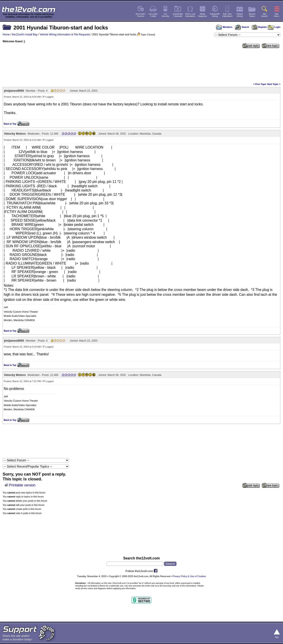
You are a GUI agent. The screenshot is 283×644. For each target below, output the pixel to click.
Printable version (22, 485)
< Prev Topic (260, 84)
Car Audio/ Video (153, 15)
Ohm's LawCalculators (190, 15)
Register (259, 27)
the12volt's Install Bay (25, 35)
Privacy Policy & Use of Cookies (189, 576)
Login (274, 27)
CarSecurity (165, 15)
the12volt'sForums (141, 15)
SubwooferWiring (215, 15)
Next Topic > (274, 84)
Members (224, 27)
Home (6, 35)
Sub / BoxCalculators (227, 15)
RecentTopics (252, 15)
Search (242, 27)
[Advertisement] (141, 65)
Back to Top (10, 124)
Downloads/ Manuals (178, 15)
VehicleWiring (240, 15)
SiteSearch (264, 15)
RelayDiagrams (203, 15)
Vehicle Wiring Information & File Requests (65, 35)
